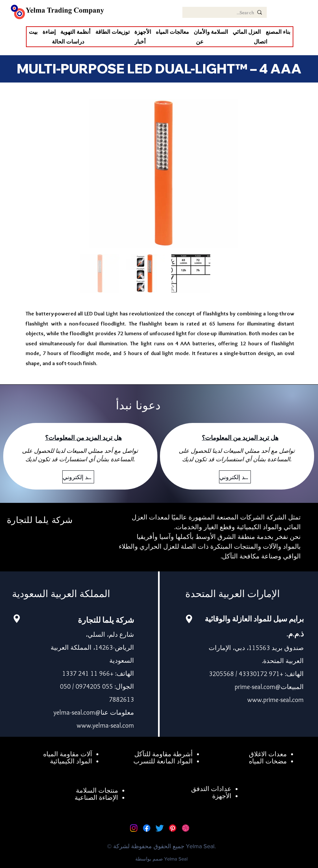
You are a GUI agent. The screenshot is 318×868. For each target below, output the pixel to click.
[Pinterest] (173, 828)
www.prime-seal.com (275, 700)
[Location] (17, 619)
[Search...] (225, 13)
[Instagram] (134, 828)
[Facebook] (147, 828)
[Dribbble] (186, 828)
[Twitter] (160, 828)
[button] (247, 32)
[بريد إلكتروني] (78, 477)
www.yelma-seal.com (105, 725)
